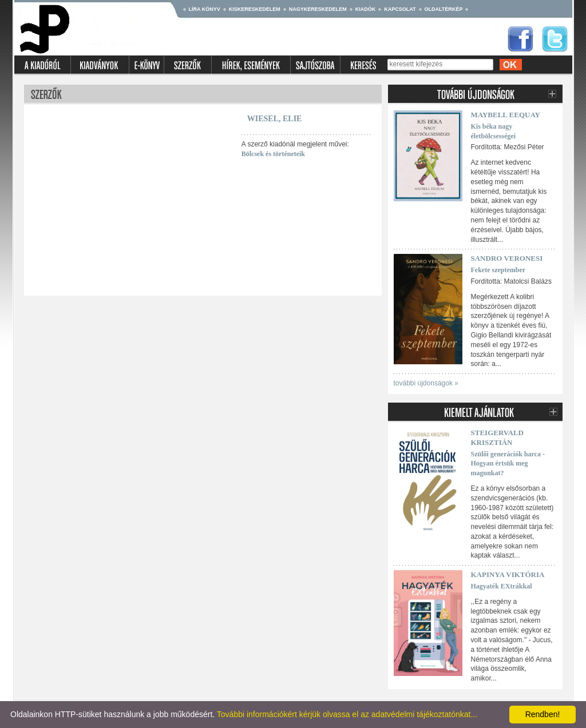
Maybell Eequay (506, 115)
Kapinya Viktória (508, 574)
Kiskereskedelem (255, 9)
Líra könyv (205, 9)
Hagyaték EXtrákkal (502, 586)
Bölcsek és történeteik (273, 154)
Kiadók (366, 9)
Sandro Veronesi (507, 258)
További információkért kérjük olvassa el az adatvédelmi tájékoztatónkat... (347, 714)
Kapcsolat (400, 9)
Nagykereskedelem (318, 9)
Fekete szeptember (498, 270)
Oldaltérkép (444, 9)
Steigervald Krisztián (498, 437)
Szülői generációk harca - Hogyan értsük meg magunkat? (508, 464)
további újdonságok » (426, 383)
